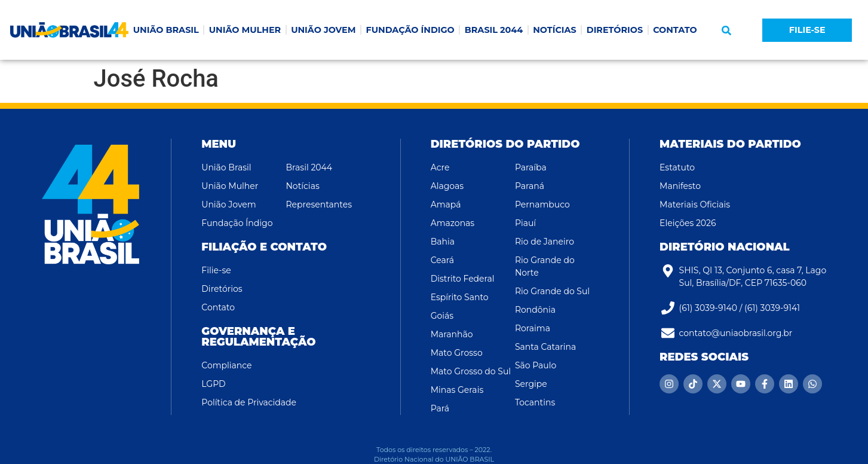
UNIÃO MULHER (245, 30)
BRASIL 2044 (494, 30)
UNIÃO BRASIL (166, 30)
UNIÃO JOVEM (323, 30)
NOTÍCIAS (555, 30)
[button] (726, 30)
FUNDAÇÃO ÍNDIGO (410, 30)
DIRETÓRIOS (615, 30)
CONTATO (675, 30)
